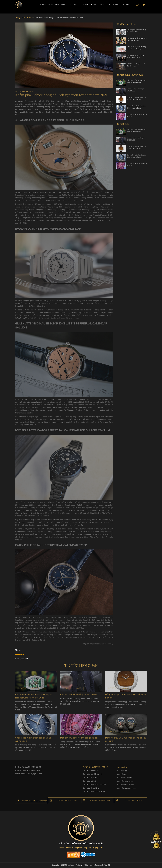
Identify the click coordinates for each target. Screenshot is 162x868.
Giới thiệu (125, 6)
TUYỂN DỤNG (113, 6)
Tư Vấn (85, 6)
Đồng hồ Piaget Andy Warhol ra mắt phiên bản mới (136, 100)
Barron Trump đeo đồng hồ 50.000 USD (137, 90)
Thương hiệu (53, 6)
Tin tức (103, 6)
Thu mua (94, 6)
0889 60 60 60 (35, 770)
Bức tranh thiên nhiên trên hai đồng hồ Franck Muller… (137, 82)
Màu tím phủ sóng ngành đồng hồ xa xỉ (136, 116)
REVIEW (77, 6)
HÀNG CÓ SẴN (66, 6)
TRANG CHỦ (41, 6)
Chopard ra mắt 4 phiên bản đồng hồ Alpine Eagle (136, 108)
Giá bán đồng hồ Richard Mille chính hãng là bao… (136, 39)
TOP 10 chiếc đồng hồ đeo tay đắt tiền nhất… (136, 65)
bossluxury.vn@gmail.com (32, 777)
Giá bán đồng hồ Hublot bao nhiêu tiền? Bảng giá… (136, 57)
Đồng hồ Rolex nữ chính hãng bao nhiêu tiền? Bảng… (136, 49)
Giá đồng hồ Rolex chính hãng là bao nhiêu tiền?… (136, 31)
